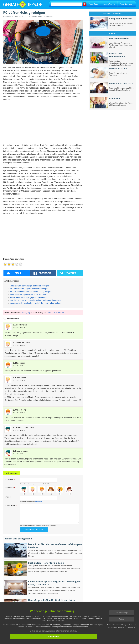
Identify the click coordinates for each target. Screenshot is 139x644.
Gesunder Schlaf (118, 68)
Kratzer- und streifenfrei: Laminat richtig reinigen (31, 292)
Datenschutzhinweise (127, 627)
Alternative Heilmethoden (117, 55)
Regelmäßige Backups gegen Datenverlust (28, 297)
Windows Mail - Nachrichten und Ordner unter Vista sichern (36, 303)
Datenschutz (38, 502)
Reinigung (26, 313)
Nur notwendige (122, 613)
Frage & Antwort (126, 4)
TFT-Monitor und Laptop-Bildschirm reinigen (29, 289)
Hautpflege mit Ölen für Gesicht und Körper (52, 600)
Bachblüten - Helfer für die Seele (46, 563)
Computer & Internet (55, 313)
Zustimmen (53, 637)
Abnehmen (115, 98)
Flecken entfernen (119, 38)
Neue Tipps (94, 4)
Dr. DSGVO (132, 625)
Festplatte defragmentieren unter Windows (28, 295)
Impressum (112, 627)
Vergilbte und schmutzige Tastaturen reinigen (29, 286)
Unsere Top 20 (109, 4)
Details (122, 619)
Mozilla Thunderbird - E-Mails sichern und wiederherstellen (35, 300)
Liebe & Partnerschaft (121, 83)
